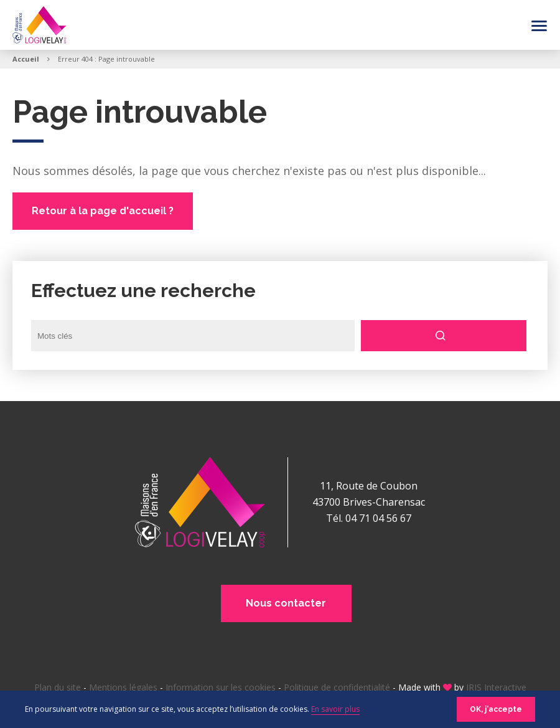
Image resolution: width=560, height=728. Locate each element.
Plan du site (58, 687)
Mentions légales (123, 687)
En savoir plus (335, 709)
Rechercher (445, 336)
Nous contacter (287, 603)
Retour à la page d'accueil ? (103, 211)
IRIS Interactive (496, 687)
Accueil (26, 59)
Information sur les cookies (221, 687)
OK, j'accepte (496, 709)
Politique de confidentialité (337, 687)
